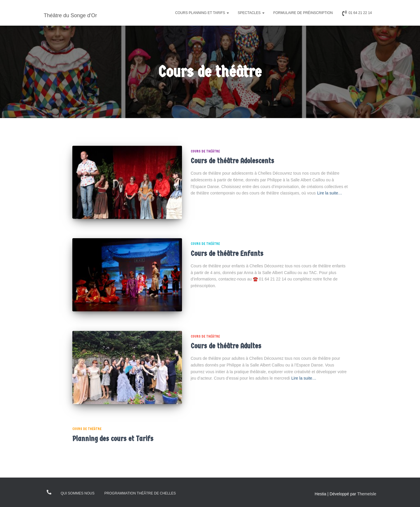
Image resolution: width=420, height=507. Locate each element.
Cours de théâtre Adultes (226, 346)
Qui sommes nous (78, 493)
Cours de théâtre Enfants (227, 253)
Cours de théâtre (205, 151)
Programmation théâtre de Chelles (140, 493)
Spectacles (251, 13)
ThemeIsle (367, 494)
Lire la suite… (330, 193)
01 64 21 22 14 (357, 13)
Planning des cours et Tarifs (113, 439)
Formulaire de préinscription (303, 13)
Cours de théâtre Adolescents (232, 161)
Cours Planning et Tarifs (202, 13)
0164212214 (49, 492)
